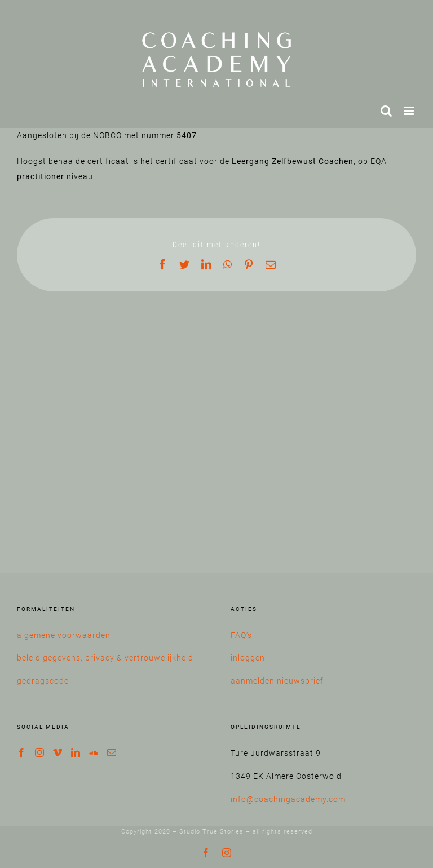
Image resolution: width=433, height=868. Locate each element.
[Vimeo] (58, 752)
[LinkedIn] (76, 752)
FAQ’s (241, 635)
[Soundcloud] (94, 752)
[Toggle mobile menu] (410, 111)
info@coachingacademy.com (288, 799)
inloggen (248, 658)
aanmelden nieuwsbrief (277, 681)
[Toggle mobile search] (386, 111)
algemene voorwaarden (64, 635)
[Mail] (112, 752)
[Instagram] (40, 752)
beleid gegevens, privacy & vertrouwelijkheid (105, 658)
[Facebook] (22, 752)
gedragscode (43, 681)
